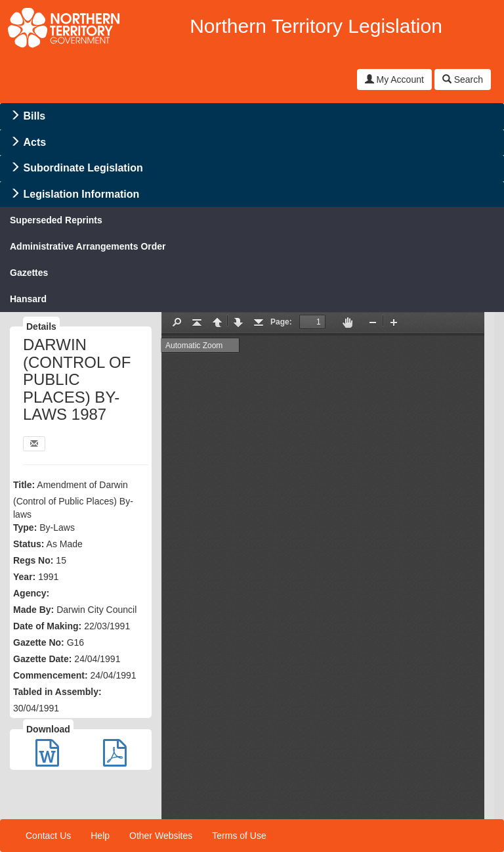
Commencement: (51, 675)
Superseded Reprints (56, 220)
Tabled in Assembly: (57, 692)
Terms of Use (239, 836)
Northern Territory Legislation (316, 26)
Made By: (33, 610)
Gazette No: (39, 642)
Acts (34, 142)
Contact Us (48, 836)
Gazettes (29, 273)
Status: (29, 544)
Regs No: (33, 560)
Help (100, 836)
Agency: (31, 593)
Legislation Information (81, 194)
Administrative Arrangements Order (88, 246)
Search (463, 79)
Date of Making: (47, 626)
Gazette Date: (42, 659)
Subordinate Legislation (83, 168)
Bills (34, 116)
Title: (24, 485)
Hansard (28, 299)
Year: (24, 577)
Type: (25, 527)
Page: (281, 322)
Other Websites (161, 836)
